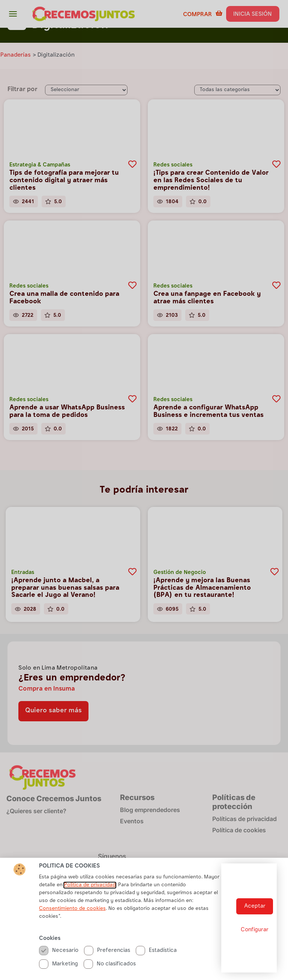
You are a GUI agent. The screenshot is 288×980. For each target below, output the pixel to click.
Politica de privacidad (90, 885)
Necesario (59, 951)
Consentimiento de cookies (72, 909)
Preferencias (107, 951)
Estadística (156, 951)
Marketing (58, 964)
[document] (144, 490)
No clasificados (110, 964)
